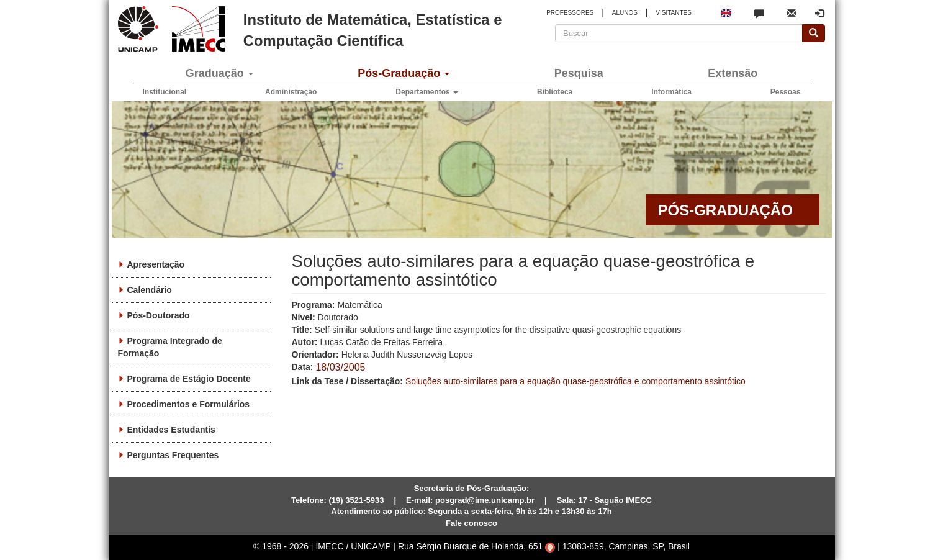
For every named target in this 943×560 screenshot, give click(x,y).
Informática (671, 92)
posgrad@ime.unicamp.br (485, 500)
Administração (291, 92)
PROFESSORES (570, 13)
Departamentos (427, 92)
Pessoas (786, 92)
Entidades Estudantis (171, 430)
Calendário (150, 290)
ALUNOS (625, 13)
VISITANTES (674, 13)
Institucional (165, 92)
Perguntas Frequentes (173, 455)
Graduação (219, 73)
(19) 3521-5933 (357, 500)
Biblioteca (555, 92)
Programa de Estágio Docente (189, 379)
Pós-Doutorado (159, 315)
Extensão (733, 73)
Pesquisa (579, 73)
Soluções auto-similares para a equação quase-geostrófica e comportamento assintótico (575, 381)
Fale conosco (471, 523)
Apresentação (156, 264)
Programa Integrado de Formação (170, 347)
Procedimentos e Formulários (189, 404)
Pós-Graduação (404, 73)
